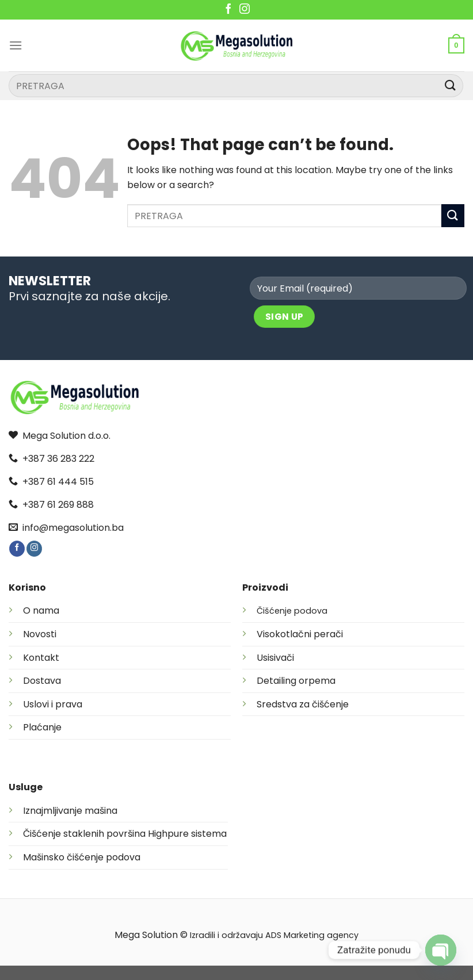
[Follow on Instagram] (245, 10)
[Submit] (451, 85)
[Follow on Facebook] (228, 10)
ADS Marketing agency (312, 935)
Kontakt (41, 658)
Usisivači (275, 658)
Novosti (40, 634)
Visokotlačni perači (300, 634)
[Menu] (16, 45)
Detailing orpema (296, 681)
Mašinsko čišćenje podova (82, 857)
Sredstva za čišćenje (303, 704)
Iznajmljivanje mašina (70, 811)
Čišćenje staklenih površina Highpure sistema (125, 834)
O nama (41, 610)
